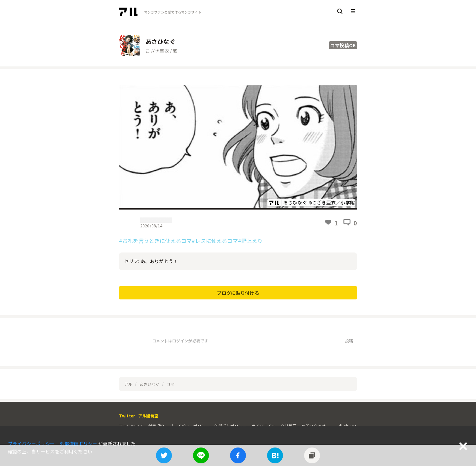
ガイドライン (264, 426)
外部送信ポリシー (230, 426)
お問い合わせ (314, 426)
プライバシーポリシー (189, 426)
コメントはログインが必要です (180, 341)
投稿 (349, 341)
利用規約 (156, 426)
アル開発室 (148, 416)
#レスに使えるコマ (215, 241)
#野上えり (250, 241)
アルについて (131, 426)
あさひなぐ (150, 384)
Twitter (127, 416)
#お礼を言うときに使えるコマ (155, 241)
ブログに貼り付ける (238, 293)
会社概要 (288, 426)
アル (128, 384)
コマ (170, 384)
